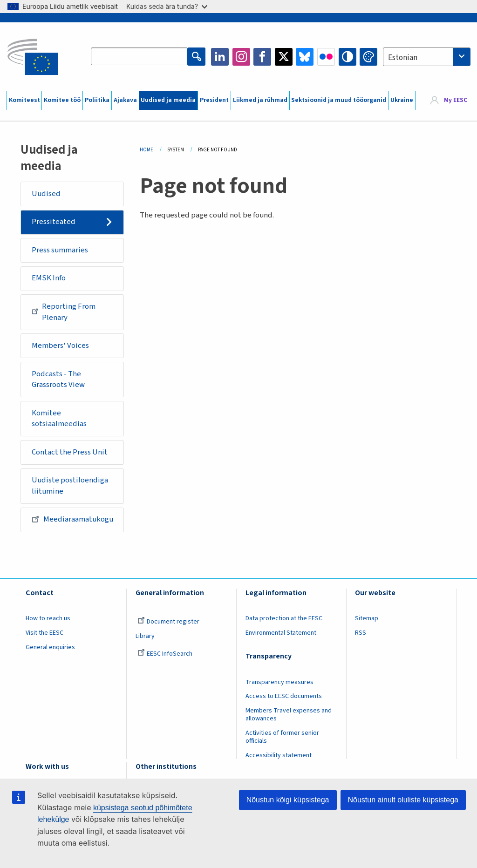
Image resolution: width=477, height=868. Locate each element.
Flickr (326, 57)
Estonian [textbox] (403, 58)
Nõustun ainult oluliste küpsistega (403, 800)
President (214, 100)
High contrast (348, 57)
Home (147, 150)
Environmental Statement (281, 633)
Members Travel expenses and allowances (289, 715)
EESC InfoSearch (165, 654)
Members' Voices (60, 346)
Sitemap (367, 618)
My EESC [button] (456, 100)
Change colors (368, 57)
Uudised (46, 194)
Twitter (284, 57)
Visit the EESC (44, 633)
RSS (361, 633)
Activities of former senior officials (282, 737)
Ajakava (125, 100)
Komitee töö (62, 100)
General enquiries (50, 647)
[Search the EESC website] (139, 57)
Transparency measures (279, 682)
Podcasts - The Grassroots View (58, 380)
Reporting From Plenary (64, 312)
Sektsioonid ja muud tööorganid (339, 100)
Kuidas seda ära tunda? (167, 6)
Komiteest (24, 100)
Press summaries (60, 250)
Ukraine (402, 100)
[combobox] (427, 57)
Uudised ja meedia (168, 100)
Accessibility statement (279, 755)
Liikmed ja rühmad (260, 100)
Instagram (241, 57)
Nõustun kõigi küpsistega (288, 800)
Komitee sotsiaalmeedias (59, 419)
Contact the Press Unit (70, 452)
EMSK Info (49, 278)
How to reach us (48, 618)
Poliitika (97, 100)
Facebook (262, 57)
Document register (168, 622)
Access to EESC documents (284, 696)
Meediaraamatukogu (72, 519)
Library (145, 636)
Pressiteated (54, 222)
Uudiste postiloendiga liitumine (70, 486)
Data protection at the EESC (284, 618)
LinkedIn (220, 57)
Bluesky (305, 57)
